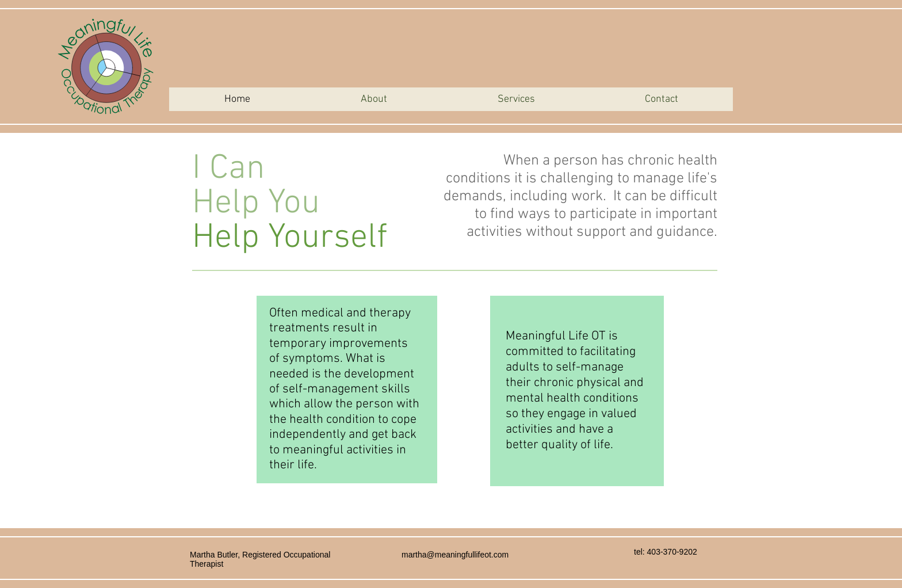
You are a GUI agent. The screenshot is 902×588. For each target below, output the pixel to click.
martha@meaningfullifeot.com (455, 555)
